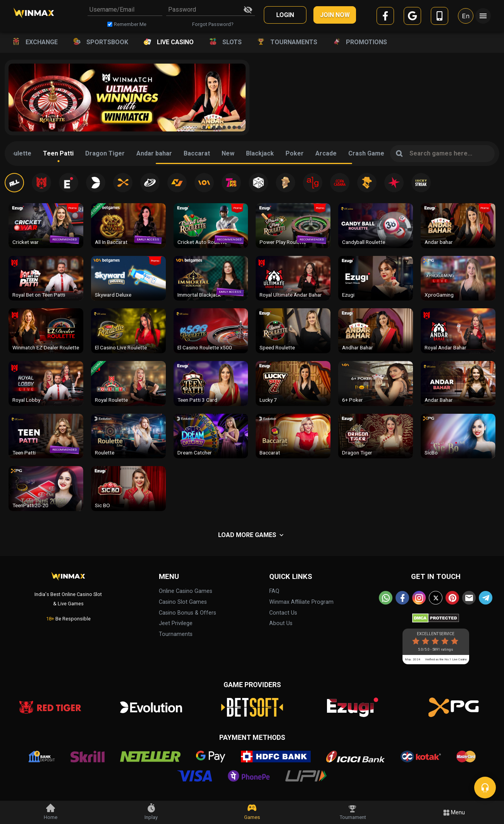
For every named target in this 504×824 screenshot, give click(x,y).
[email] (469, 598)
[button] (204, 127)
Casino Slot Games (183, 602)
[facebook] (385, 17)
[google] (412, 17)
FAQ (274, 591)
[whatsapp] (386, 598)
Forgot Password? (213, 24)
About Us (281, 623)
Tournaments (176, 634)
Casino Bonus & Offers (187, 613)
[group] (127, 98)
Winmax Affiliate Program (301, 602)
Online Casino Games (186, 591)
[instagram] (419, 598)
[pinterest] (452, 598)
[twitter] (436, 598)
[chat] (485, 788)
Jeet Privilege (176, 623)
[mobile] (439, 17)
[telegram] (486, 598)
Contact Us (283, 613)
